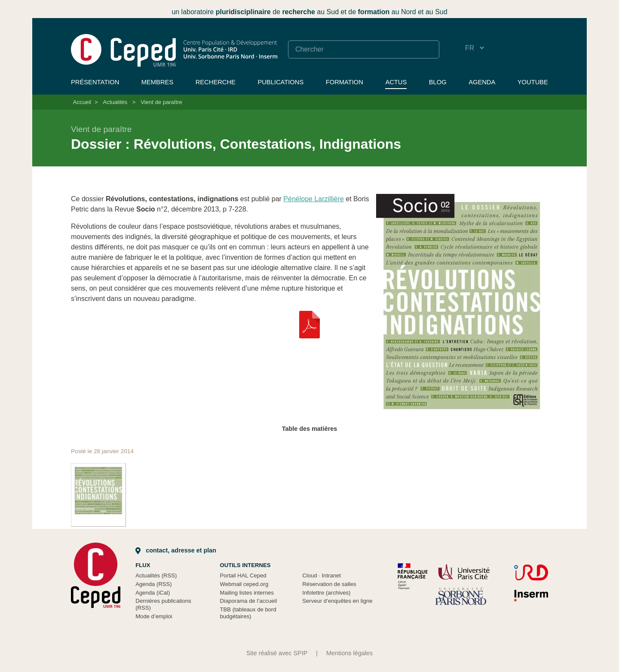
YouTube (533, 82)
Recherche (216, 82)
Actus (396, 82)
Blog (438, 82)
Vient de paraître (161, 102)
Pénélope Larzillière (314, 199)
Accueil (82, 102)
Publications (280, 82)
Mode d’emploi (154, 616)
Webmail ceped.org (244, 584)
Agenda (482, 82)
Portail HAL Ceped (243, 575)
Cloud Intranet (322, 575)
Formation (345, 82)
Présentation (95, 82)
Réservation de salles (329, 584)
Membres (157, 82)
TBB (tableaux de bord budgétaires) (248, 613)
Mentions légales (349, 653)
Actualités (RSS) (156, 575)
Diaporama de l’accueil (249, 601)
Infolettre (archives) (326, 593)
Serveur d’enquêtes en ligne (337, 601)
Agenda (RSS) (154, 584)
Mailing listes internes (247, 593)
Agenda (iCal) (153, 593)
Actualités (115, 102)
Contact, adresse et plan (176, 550)
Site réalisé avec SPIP (277, 653)
